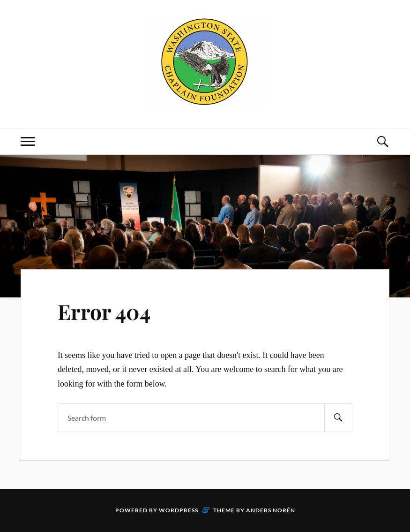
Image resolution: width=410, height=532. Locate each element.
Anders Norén (271, 510)
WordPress (179, 510)
